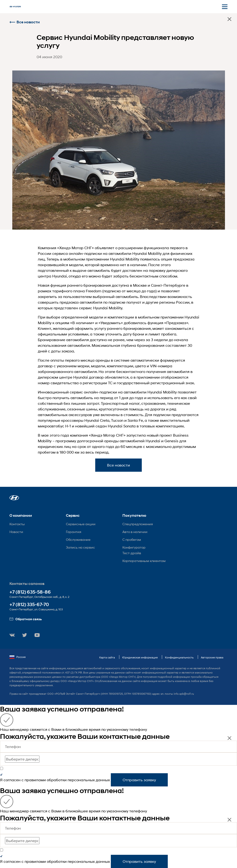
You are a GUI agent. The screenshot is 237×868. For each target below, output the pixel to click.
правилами (35, 780)
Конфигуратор (134, 547)
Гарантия (74, 532)
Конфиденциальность (179, 657)
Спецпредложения (138, 524)
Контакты (17, 524)
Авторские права (212, 657)
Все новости (25, 22)
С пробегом (132, 539)
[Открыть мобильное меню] (225, 7)
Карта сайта (107, 657)
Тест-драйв (132, 553)
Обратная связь (26, 619)
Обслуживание (78, 539)
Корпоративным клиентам (144, 561)
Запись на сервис (80, 547)
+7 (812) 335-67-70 (29, 605)
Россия (17, 657)
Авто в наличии (135, 532)
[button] (14, 498)
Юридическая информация (140, 657)
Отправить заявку (139, 780)
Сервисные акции (81, 524)
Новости (16, 532)
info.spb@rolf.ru (184, 694)
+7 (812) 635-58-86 (30, 592)
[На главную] (15, 7)
